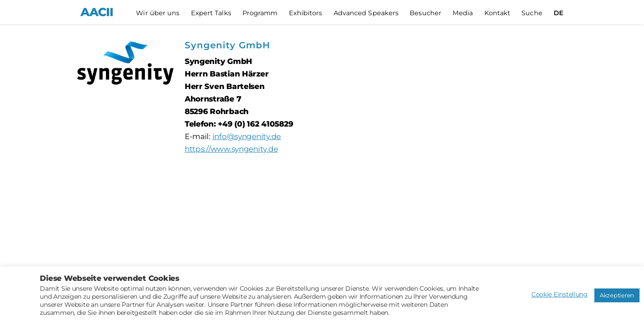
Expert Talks (211, 13)
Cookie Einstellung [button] (559, 294)
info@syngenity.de (247, 136)
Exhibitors (306, 13)
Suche (532, 13)
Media (463, 13)
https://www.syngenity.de (231, 149)
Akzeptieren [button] (617, 295)
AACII (97, 12)
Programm (260, 13)
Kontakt (498, 13)
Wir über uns (158, 13)
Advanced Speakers (366, 13)
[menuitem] (559, 13)
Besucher (426, 13)
